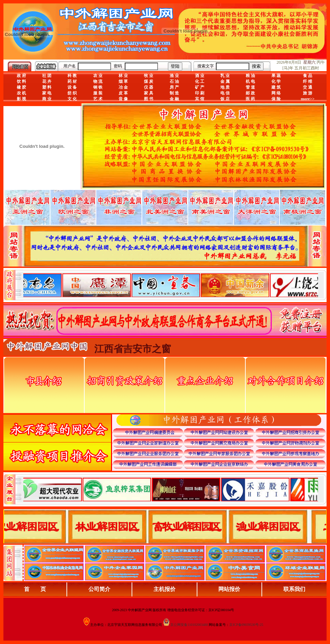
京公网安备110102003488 (189, 625)
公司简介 (99, 589)
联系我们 (294, 589)
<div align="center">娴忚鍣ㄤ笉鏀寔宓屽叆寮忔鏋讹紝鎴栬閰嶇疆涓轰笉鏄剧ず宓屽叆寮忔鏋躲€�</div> (171, 285)
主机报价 (164, 589)
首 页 (35, 589)
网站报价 (229, 589)
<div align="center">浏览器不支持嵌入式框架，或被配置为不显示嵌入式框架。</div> (171, 489)
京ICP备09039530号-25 (246, 625)
